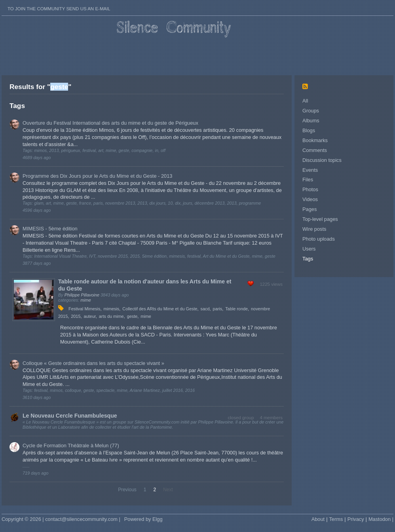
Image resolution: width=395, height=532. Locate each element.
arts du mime (111, 316)
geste (132, 316)
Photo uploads (319, 239)
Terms (336, 519)
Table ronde (236, 309)
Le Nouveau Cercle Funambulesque (70, 416)
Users (309, 249)
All (305, 101)
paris (218, 309)
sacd (205, 309)
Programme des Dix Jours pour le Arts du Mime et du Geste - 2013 (97, 176)
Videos (310, 199)
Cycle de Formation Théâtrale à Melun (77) (71, 446)
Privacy (356, 519)
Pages (310, 209)
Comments (315, 150)
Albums (311, 121)
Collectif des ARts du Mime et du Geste (160, 309)
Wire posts (314, 229)
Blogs (309, 130)
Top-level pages (320, 219)
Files (308, 180)
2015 (76, 316)
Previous (127, 490)
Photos (310, 189)
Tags (308, 259)
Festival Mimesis (84, 309)
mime (86, 300)
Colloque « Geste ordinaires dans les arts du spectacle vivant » (93, 363)
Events (310, 170)
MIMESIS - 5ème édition (50, 229)
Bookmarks (315, 140)
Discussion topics (322, 160)
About (318, 519)
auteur (89, 316)
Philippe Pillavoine (82, 295)
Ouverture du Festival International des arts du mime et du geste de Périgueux (110, 123)
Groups (311, 111)
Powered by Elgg (143, 519)
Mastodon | (381, 519)
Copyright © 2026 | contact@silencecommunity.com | (61, 519)
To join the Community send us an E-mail (59, 9)
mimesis (111, 309)
